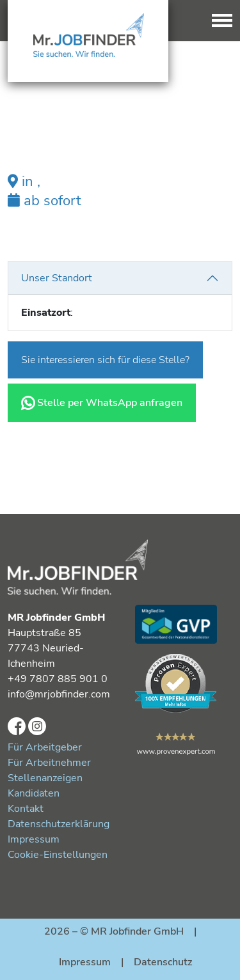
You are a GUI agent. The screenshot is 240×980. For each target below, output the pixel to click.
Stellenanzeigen (45, 778)
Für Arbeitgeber (45, 747)
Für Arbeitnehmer (49, 763)
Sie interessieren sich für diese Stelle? (105, 360)
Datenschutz (163, 962)
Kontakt (26, 809)
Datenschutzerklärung (59, 824)
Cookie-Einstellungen (58, 855)
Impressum (34, 839)
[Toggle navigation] (222, 20)
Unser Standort (57, 278)
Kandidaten (34, 793)
